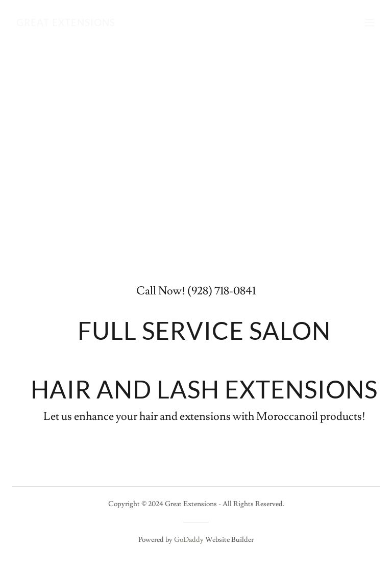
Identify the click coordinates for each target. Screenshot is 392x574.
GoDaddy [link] (189, 540)
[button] (370, 22)
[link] (66, 23)
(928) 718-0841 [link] (222, 291)
